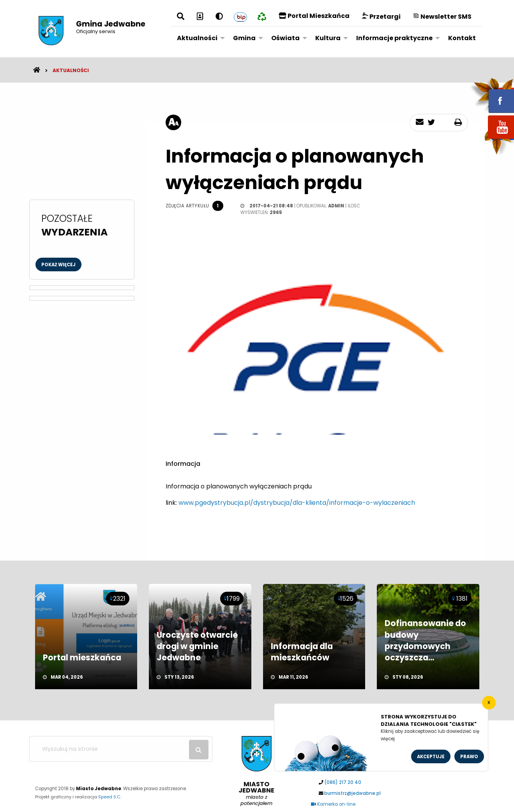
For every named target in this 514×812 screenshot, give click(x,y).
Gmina (244, 38)
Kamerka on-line (333, 804)
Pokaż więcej (58, 265)
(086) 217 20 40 (343, 782)
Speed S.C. (110, 797)
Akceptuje (431, 757)
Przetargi (381, 17)
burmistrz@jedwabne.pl (352, 793)
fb (492, 96)
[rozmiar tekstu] (173, 122)
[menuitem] (199, 38)
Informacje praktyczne (394, 38)
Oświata (285, 38)
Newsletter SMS (442, 17)
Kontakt (462, 38)
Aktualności (197, 38)
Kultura (328, 38)
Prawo (469, 757)
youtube (492, 139)
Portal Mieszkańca (314, 16)
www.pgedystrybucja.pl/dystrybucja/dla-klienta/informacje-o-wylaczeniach (297, 503)
